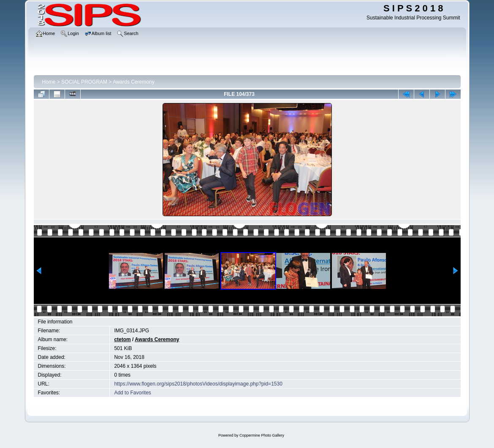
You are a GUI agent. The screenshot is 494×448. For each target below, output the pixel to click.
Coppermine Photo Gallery (262, 435)
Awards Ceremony (133, 82)
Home (49, 82)
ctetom (122, 339)
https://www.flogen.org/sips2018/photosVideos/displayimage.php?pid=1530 (198, 384)
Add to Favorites (132, 393)
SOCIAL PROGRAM (84, 82)
